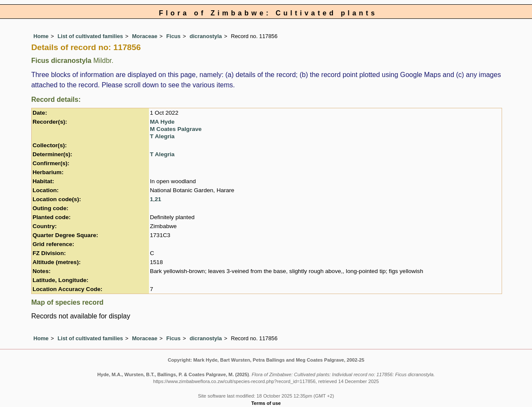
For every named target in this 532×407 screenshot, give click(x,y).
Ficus (174, 36)
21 (158, 199)
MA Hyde (162, 122)
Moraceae (144, 36)
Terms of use (266, 403)
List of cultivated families (91, 36)
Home (41, 36)
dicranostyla (206, 36)
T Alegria (162, 136)
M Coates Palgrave (176, 129)
